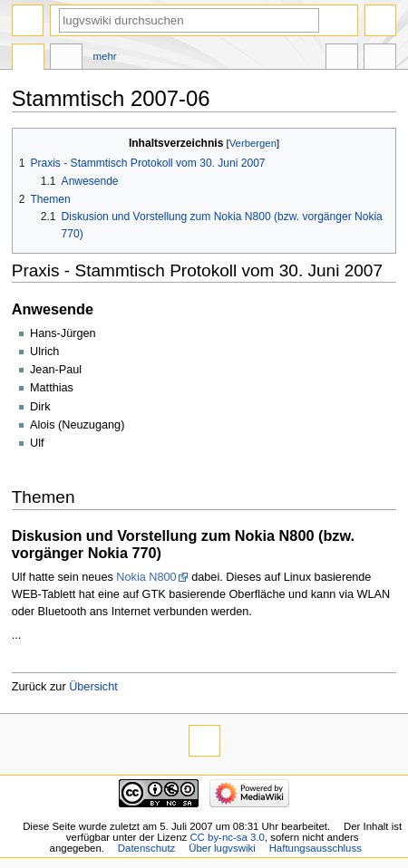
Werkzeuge (380, 59)
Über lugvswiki (222, 848)
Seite (28, 59)
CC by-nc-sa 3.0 (227, 837)
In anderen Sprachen (342, 59)
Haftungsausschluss (316, 848)
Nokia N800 (146, 577)
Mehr (105, 56)
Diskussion (66, 59)
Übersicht (93, 687)
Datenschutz (147, 848)
